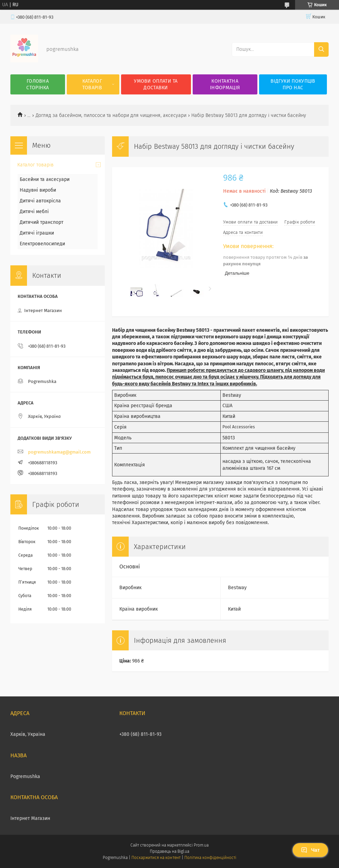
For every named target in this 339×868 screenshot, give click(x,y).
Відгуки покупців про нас (293, 84)
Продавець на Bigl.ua (169, 851)
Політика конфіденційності (210, 858)
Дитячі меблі (34, 212)
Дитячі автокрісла (40, 201)
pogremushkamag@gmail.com (59, 452)
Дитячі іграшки (37, 233)
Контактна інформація (225, 84)
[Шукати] (321, 49)
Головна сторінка (38, 84)
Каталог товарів (92, 84)
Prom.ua (201, 845)
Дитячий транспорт (42, 222)
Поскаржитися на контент (156, 858)
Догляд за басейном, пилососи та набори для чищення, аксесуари (111, 115)
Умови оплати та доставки (156, 84)
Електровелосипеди (42, 244)
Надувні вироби (38, 190)
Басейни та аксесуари (45, 179)
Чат (310, 850)
